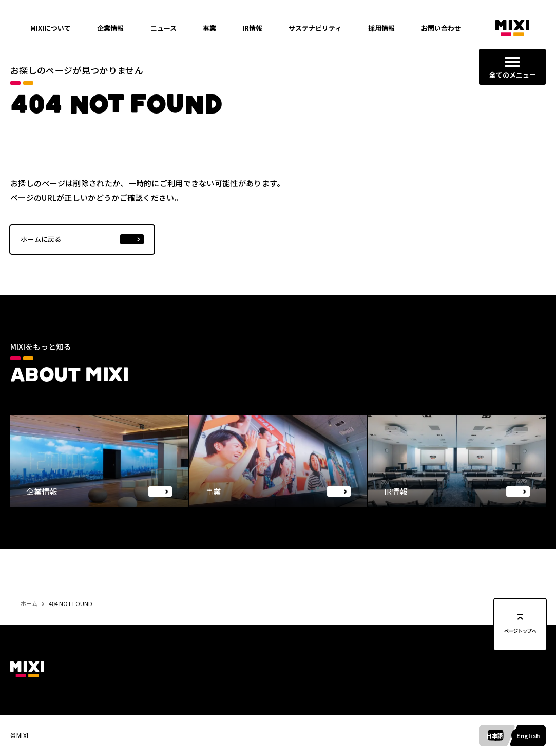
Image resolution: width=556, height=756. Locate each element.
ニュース (164, 28)
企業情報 (110, 28)
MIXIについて (51, 28)
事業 (209, 28)
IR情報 (252, 28)
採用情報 (381, 28)
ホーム (29, 622)
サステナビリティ (315, 28)
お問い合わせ (441, 28)
